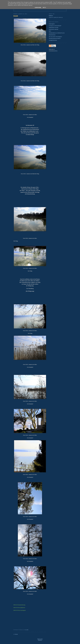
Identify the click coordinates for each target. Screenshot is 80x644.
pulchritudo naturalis (54, 29)
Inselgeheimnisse (53, 40)
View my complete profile (56, 18)
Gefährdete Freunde (54, 28)
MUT (50, 31)
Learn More (38, 7)
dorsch (51, 16)
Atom (56, 51)
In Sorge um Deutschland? (55, 26)
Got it (44, 7)
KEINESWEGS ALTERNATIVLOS (57, 33)
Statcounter (40, 639)
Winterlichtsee (52, 35)
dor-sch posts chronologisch (55, 37)
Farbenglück (52, 24)
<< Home (16, 634)
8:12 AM (27, 630)
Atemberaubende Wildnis (55, 38)
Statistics (40, 640)
